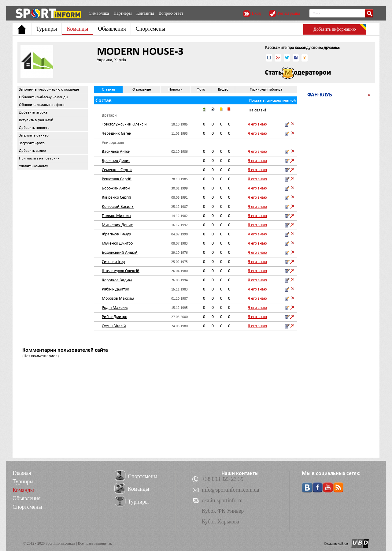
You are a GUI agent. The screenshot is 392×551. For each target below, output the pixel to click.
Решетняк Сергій (117, 179)
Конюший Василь (118, 206)
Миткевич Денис (117, 225)
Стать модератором (298, 73)
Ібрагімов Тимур (116, 234)
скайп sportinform (222, 500)
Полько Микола (116, 216)
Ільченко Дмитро (117, 243)
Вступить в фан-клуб (36, 120)
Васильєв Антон (116, 151)
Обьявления (112, 29)
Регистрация (289, 13)
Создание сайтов (336, 543)
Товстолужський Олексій (124, 124)
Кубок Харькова (220, 522)
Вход (256, 13)
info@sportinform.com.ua (231, 490)
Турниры (46, 29)
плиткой (289, 100)
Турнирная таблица (266, 89)
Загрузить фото (32, 143)
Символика (99, 13)
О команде (142, 89)
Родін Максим (115, 307)
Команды (77, 29)
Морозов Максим (118, 298)
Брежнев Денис (116, 161)
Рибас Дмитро (115, 317)
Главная (108, 89)
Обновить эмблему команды (44, 97)
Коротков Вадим (117, 280)
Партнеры (122, 13)
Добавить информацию (335, 29)
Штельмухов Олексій (121, 271)
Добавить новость (34, 128)
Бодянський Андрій (120, 252)
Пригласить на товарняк (39, 158)
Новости (176, 89)
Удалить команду (33, 166)
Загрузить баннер (34, 135)
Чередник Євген (116, 133)
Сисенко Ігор (113, 262)
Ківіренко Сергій (116, 197)
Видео (223, 89)
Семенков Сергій (117, 170)
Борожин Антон (116, 188)
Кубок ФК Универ (223, 511)
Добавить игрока (33, 112)
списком (274, 100)
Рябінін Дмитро (115, 289)
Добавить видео (32, 151)
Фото (201, 89)
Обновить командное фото (42, 105)
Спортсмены (151, 29)
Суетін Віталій (114, 326)
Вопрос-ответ (171, 13)
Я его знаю (257, 124)
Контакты (145, 13)
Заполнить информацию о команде (49, 89)
